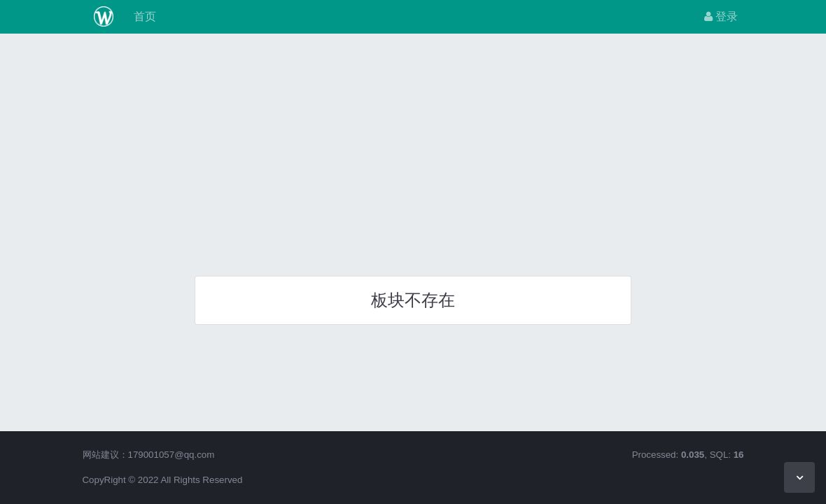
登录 (721, 16)
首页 (143, 16)
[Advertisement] (413, 150)
